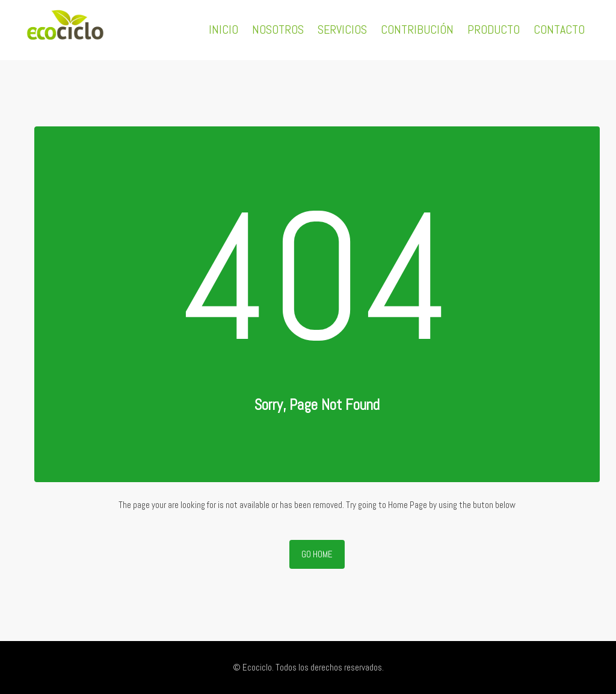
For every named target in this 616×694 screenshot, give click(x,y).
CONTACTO (559, 29)
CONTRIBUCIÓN (417, 29)
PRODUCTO (494, 29)
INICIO (223, 29)
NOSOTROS (278, 29)
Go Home (317, 554)
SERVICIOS (342, 29)
